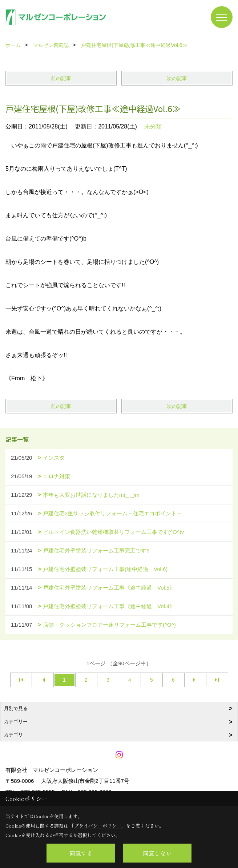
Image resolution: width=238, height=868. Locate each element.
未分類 (153, 126)
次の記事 (177, 78)
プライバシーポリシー (98, 826)
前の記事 (61, 78)
